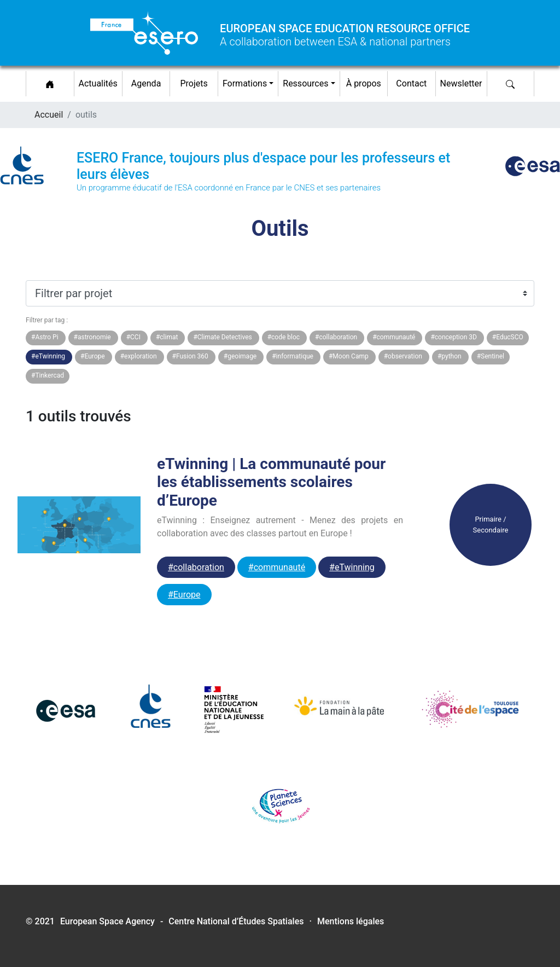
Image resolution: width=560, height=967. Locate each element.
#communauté (277, 567)
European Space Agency (107, 921)
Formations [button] (245, 83)
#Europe (184, 595)
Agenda (146, 83)
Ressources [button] (305, 83)
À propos (364, 83)
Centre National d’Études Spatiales (236, 921)
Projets (194, 83)
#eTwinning (352, 567)
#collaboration (196, 567)
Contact (411, 83)
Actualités (100, 82)
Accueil (49, 115)
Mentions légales (351, 921)
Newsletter (461, 83)
